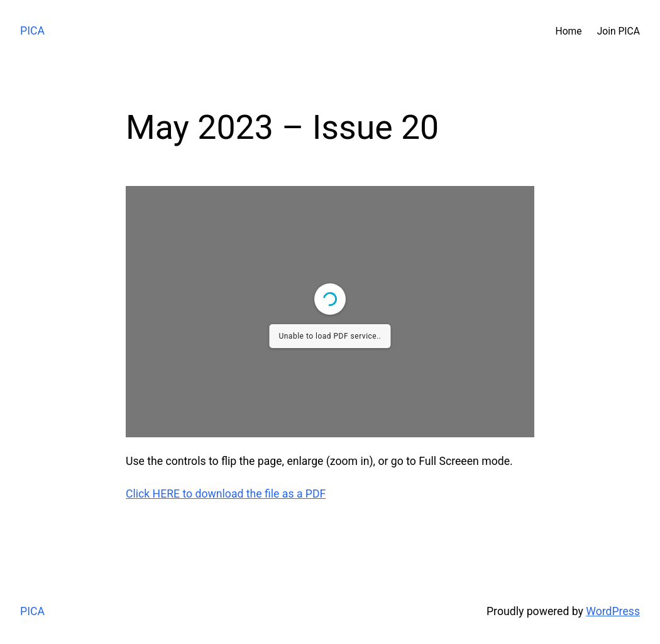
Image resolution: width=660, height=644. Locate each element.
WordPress (613, 611)
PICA (32, 31)
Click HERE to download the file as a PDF (226, 494)
